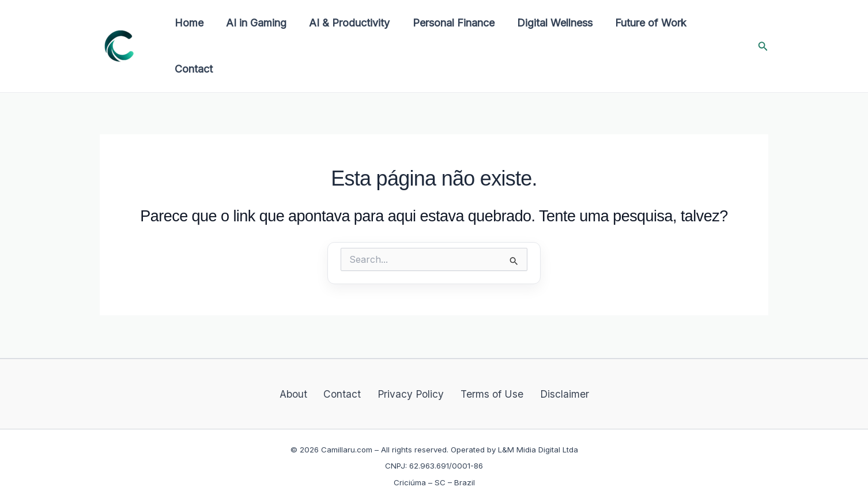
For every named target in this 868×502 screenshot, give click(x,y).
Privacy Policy (411, 393)
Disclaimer (555, 393)
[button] (763, 46)
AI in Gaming (253, 23)
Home (188, 23)
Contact (193, 69)
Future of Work (640, 23)
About (303, 393)
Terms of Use (488, 393)
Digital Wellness (546, 23)
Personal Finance (447, 23)
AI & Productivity (345, 23)
